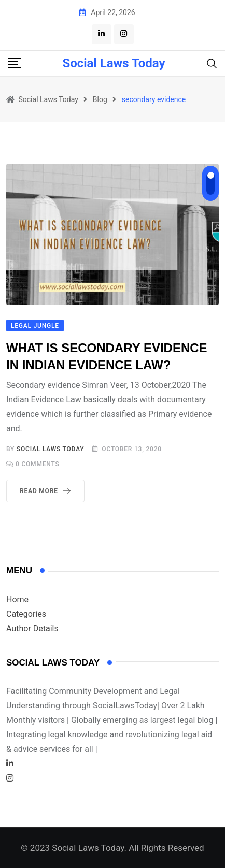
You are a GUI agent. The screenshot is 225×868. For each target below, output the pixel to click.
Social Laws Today (114, 63)
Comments (38, 464)
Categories (26, 614)
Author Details (32, 628)
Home (17, 599)
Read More (47, 491)
